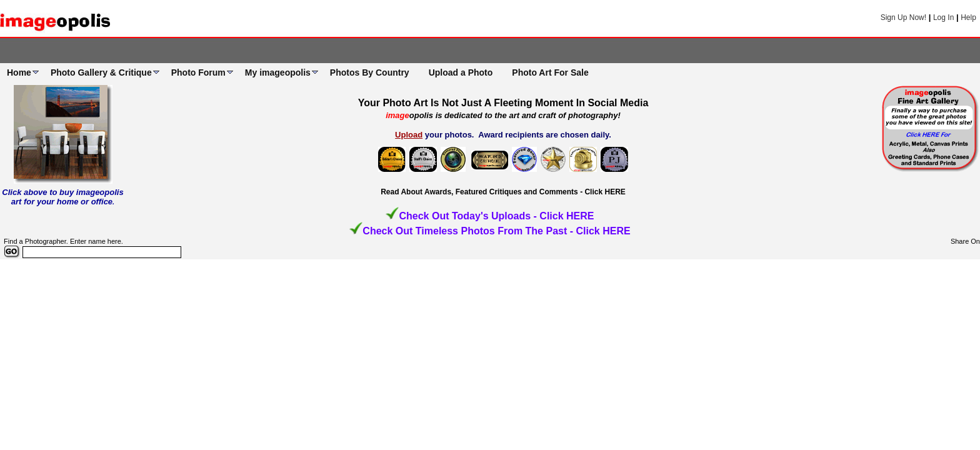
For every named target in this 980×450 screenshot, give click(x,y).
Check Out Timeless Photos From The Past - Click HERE (496, 231)
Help (968, 17)
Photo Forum (198, 72)
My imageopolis (278, 72)
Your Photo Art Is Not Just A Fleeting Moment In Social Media (503, 103)
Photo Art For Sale (550, 72)
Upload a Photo (461, 72)
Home (19, 72)
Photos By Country (370, 72)
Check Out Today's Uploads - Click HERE (496, 216)
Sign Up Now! (903, 17)
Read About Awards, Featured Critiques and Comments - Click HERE (503, 192)
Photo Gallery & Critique (101, 72)
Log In (943, 17)
